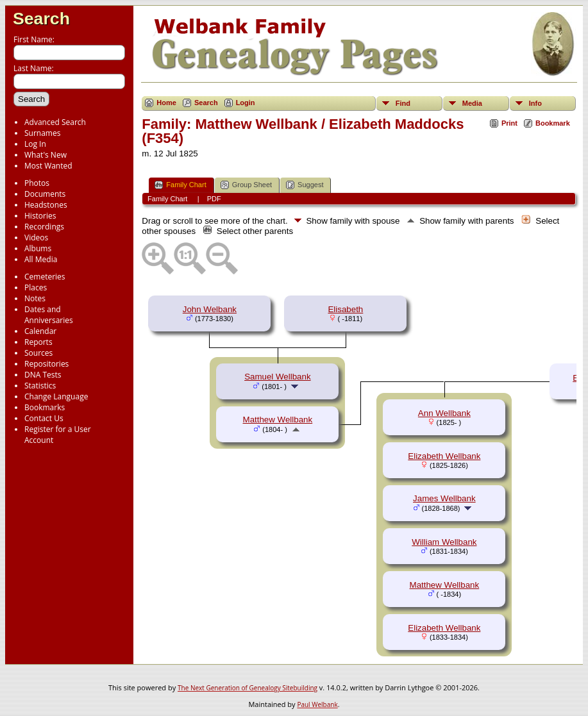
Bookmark (553, 123)
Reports (38, 342)
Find (403, 103)
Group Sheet (246, 185)
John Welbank (210, 309)
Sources (38, 353)
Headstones (46, 205)
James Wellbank (444, 498)
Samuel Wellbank (277, 377)
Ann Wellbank (444, 413)
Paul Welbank (317, 704)
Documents (45, 194)
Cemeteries (45, 277)
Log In (35, 144)
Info (535, 103)
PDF (214, 199)
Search (41, 19)
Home (166, 103)
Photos (37, 183)
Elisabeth (345, 309)
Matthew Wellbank (278, 420)
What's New (46, 155)
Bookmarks (45, 407)
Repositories (46, 364)
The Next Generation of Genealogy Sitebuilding (248, 688)
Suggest (305, 185)
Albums (38, 248)
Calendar (40, 331)
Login (246, 103)
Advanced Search (55, 122)
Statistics (40, 386)
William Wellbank (444, 542)
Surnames (42, 133)
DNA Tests (43, 375)
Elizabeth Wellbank (444, 456)
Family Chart (180, 185)
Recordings (44, 227)
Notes (35, 298)
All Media (41, 259)
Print (509, 123)
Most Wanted (48, 166)
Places (36, 287)
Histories (40, 216)
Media (472, 103)
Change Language (56, 396)
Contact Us (44, 418)
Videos (36, 237)
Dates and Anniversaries (49, 315)
